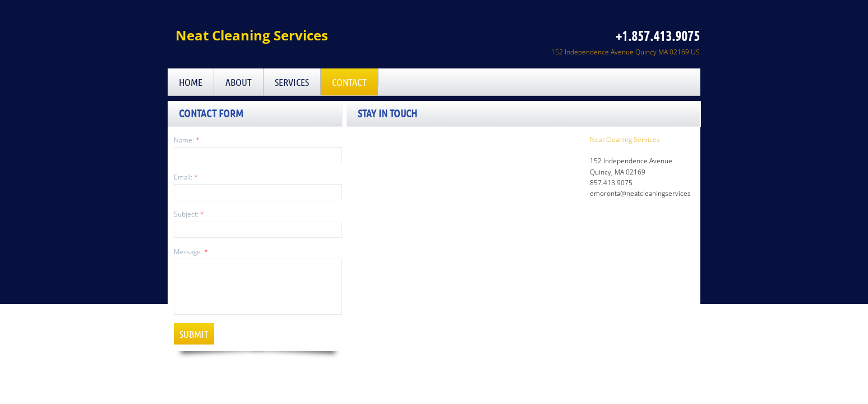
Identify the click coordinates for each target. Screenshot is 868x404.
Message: (191, 252)
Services (292, 82)
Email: (186, 177)
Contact (349, 82)
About (239, 82)
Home (191, 82)
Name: (187, 140)
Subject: (189, 214)
